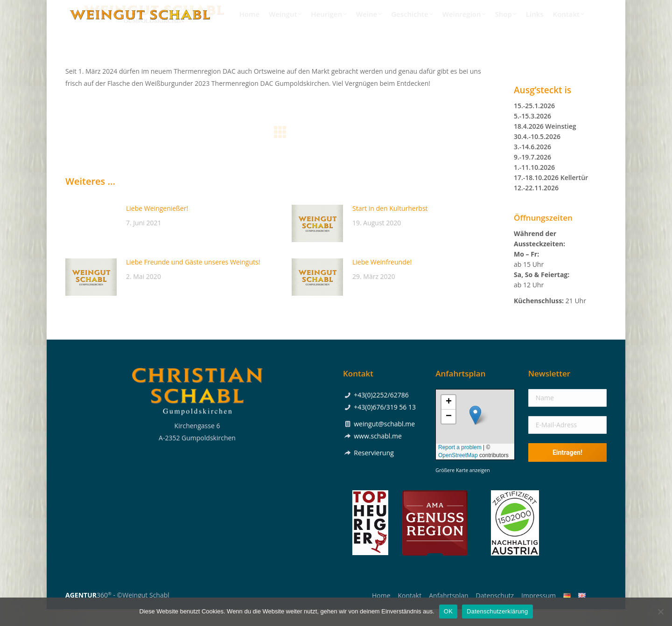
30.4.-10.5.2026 (537, 153)
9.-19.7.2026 (532, 174)
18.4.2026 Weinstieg (545, 143)
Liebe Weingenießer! (157, 225)
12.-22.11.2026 (536, 205)
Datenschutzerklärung (497, 611)
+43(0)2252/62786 (493, 8)
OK (448, 611)
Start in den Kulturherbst (390, 225)
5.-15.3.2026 (532, 133)
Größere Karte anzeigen (462, 487)
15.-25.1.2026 (534, 122)
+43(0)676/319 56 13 (385, 424)
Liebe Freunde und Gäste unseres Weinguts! (193, 279)
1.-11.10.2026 (534, 184)
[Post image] (91, 240)
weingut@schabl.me (384, 441)
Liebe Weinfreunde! (382, 279)
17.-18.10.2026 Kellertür (551, 194)
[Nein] (660, 612)
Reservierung (374, 469)
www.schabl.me (378, 453)
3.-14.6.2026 (532, 163)
